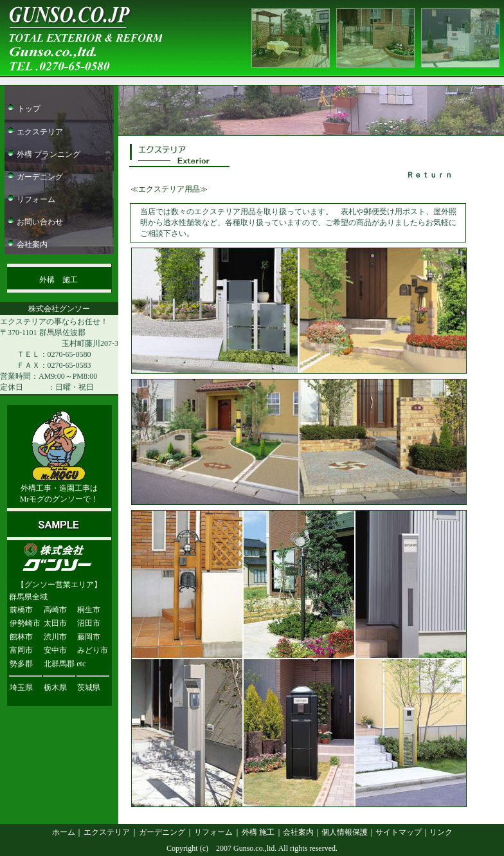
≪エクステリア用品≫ (169, 189)
